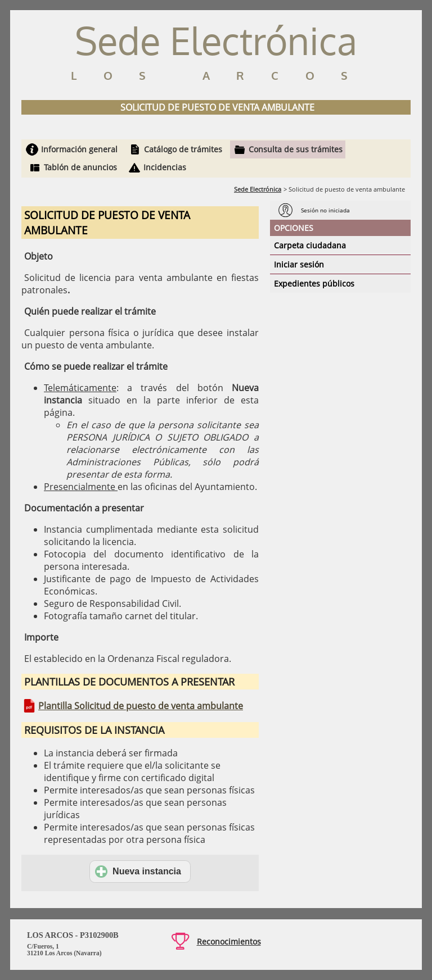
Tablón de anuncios (80, 167)
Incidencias (165, 167)
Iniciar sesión (299, 264)
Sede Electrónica (258, 189)
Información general (79, 149)
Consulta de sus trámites (296, 149)
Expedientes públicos (314, 283)
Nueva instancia (138, 872)
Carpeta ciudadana (310, 245)
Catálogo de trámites (183, 149)
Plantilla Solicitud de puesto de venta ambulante (141, 706)
